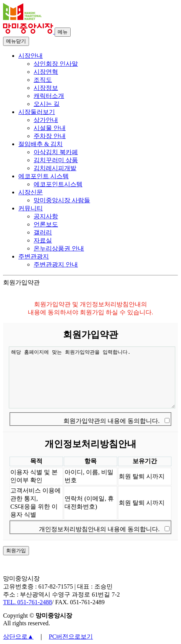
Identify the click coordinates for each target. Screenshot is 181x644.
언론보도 (46, 224)
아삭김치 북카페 (56, 152)
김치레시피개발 (55, 168)
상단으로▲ (18, 637)
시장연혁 (46, 72)
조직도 (43, 80)
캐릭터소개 (49, 96)
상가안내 (46, 120)
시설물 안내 (50, 128)
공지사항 (46, 216)
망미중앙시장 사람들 (62, 200)
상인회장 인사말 (56, 64)
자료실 (43, 240)
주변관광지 (34, 256)
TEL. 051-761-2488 (27, 602)
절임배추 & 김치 (40, 144)
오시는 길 (47, 104)
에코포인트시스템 (58, 184)
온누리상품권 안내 (59, 248)
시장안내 (31, 56)
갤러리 (43, 232)
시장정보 (46, 88)
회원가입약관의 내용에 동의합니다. (112, 421)
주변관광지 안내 (56, 264)
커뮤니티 (31, 208)
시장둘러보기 (37, 112)
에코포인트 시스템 (44, 176)
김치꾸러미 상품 (56, 160)
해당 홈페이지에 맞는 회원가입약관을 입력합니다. (92, 377)
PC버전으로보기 (71, 637)
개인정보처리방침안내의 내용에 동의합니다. (99, 529)
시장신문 (31, 192)
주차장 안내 (50, 136)
